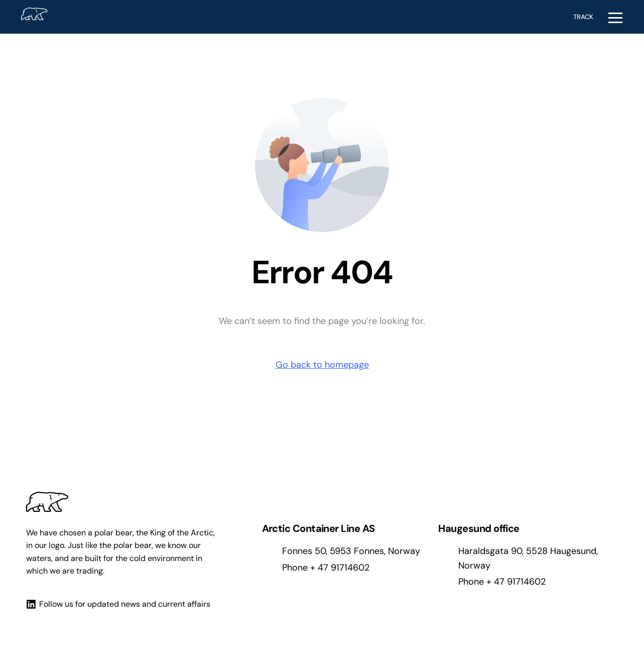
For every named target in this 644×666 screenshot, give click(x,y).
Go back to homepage (322, 365)
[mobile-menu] (617, 17)
